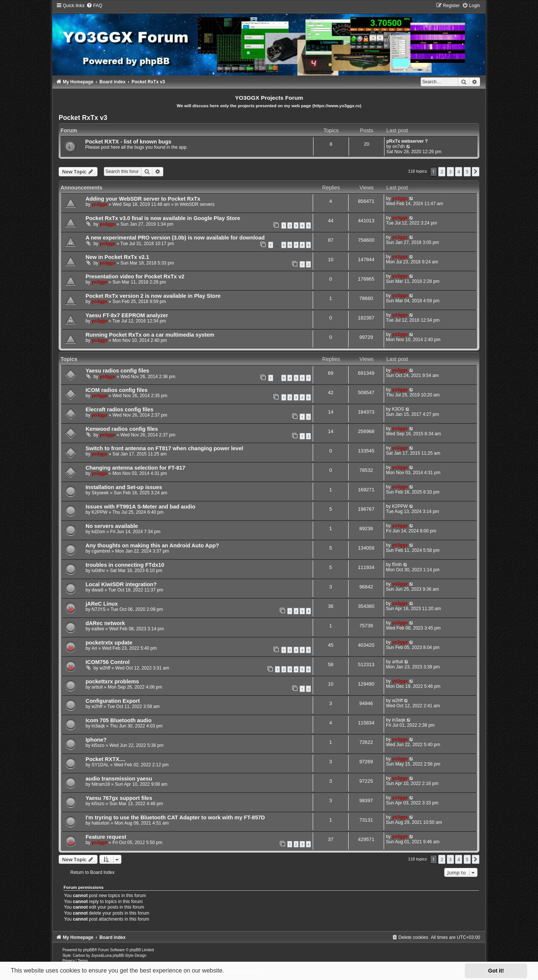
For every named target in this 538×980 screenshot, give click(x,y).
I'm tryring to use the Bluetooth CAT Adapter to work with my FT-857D (175, 817)
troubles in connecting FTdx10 (125, 565)
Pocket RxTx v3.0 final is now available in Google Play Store (163, 218)
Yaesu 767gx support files (119, 798)
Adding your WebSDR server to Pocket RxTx (143, 199)
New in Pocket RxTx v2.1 (117, 257)
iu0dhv (98, 571)
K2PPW (99, 512)
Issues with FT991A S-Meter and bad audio (140, 507)
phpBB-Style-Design (129, 956)
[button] (476, 171)
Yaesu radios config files (117, 371)
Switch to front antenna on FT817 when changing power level (164, 448)
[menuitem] (94, 6)
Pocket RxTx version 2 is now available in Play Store (153, 296)
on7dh (399, 146)
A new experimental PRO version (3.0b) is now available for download (175, 238)
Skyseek (100, 493)
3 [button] (450, 171)
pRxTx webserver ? (407, 141)
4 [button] (459, 171)
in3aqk (98, 726)
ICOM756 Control (108, 662)
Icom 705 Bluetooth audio (119, 720)
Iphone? (96, 740)
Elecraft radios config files (120, 409)
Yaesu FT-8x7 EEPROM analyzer (127, 315)
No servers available (112, 526)
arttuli (398, 662)
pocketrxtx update (109, 643)
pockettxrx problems (112, 681)
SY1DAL (100, 765)
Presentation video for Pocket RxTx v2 (135, 276)
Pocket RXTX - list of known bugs (128, 142)
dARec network (105, 623)
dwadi (98, 590)
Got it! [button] (496, 971)
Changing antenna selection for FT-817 (135, 468)
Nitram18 (101, 784)
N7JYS (99, 609)
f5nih (397, 565)
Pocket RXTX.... (105, 759)
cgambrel (101, 551)
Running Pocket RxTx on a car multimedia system (150, 335)
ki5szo (98, 745)
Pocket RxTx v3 (83, 118)
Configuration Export (113, 701)
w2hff (105, 668)
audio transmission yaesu (119, 779)
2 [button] (442, 171)
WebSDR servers (197, 204)
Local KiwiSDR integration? (121, 584)
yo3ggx (99, 204)
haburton (101, 823)
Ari (94, 648)
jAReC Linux (102, 604)
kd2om (98, 532)
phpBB (89, 950)
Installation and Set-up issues (124, 487)
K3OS (398, 409)
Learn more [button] (242, 970)
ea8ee (98, 629)
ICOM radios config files (117, 390)
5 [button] (467, 171)
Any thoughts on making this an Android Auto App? (152, 545)
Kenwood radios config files (122, 429)
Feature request (106, 837)
